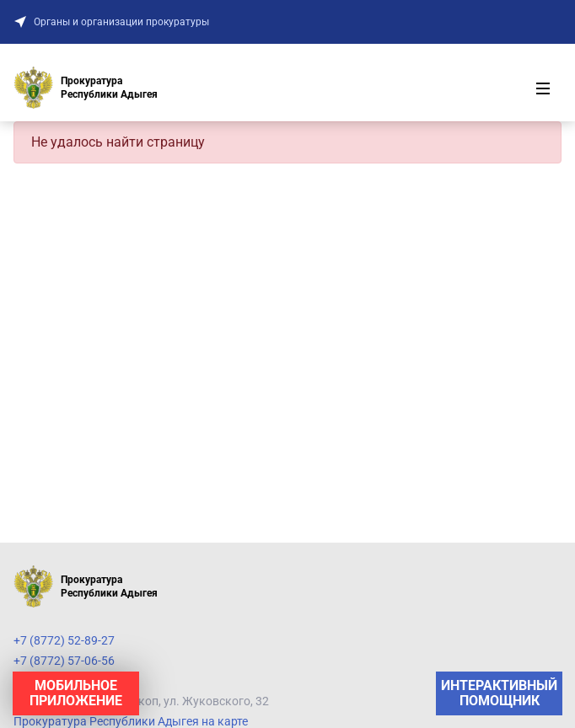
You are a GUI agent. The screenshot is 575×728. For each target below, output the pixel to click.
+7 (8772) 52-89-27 (64, 640)
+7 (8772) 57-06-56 (64, 661)
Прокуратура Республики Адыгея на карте (131, 721)
